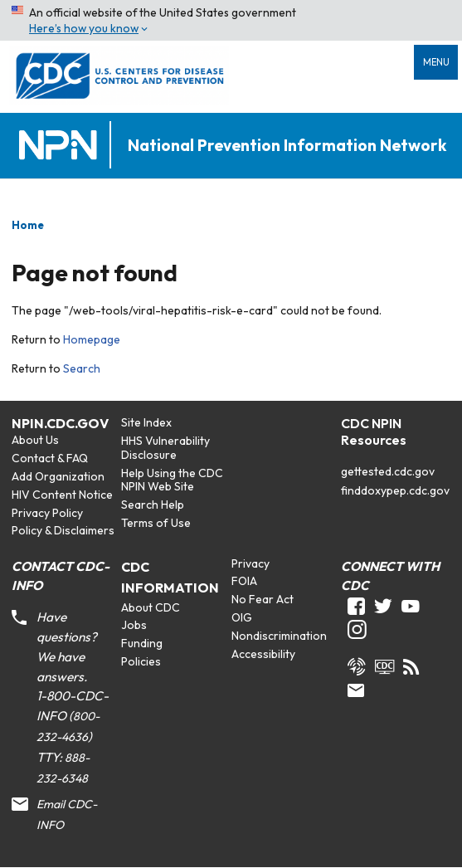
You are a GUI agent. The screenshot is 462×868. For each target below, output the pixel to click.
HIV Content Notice (62, 495)
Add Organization (58, 476)
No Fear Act (263, 599)
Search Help (153, 505)
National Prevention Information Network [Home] (287, 146)
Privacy (250, 563)
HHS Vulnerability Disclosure (165, 448)
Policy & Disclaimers (63, 530)
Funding (142, 643)
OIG (242, 617)
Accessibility (263, 654)
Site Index (146, 422)
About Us (35, 440)
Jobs (134, 625)
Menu (436, 62)
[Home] (61, 146)
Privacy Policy (47, 513)
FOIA (244, 581)
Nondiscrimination (279, 636)
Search (82, 368)
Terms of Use (156, 523)
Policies (141, 661)
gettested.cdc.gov (388, 471)
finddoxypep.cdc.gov (395, 490)
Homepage (92, 339)
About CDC (151, 607)
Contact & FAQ (50, 458)
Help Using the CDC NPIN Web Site (172, 480)
